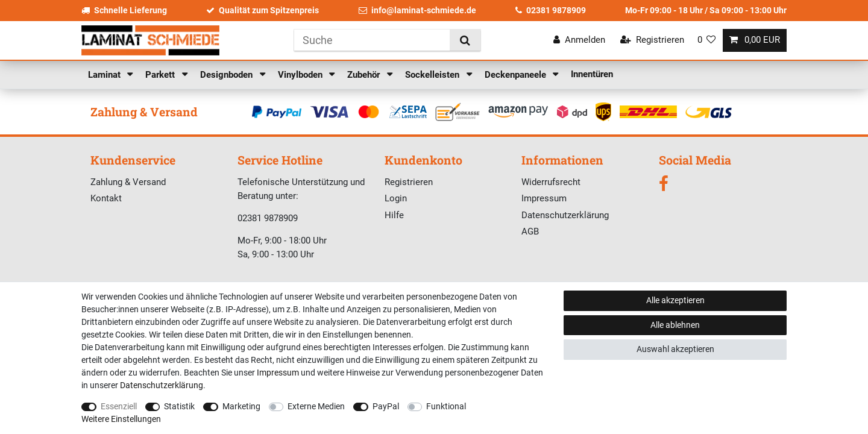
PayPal (386, 406)
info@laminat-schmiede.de (417, 10)
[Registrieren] (652, 40)
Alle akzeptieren (675, 300)
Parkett (161, 75)
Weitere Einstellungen (121, 419)
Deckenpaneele (517, 75)
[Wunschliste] (707, 40)
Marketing (241, 406)
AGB (530, 231)
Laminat (105, 75)
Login (396, 198)
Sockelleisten (433, 75)
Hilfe (394, 215)
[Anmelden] (579, 40)
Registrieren (409, 182)
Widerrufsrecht (551, 182)
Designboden (228, 75)
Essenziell (119, 406)
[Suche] (465, 40)
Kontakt (106, 198)
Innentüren (592, 74)
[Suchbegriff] (372, 40)
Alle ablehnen (675, 325)
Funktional (446, 406)
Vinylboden (301, 75)
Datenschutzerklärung (565, 215)
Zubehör (365, 75)
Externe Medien (316, 406)
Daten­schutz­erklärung (162, 385)
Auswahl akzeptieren (675, 349)
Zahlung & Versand (128, 182)
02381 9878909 (551, 10)
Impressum (544, 198)
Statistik (179, 406)
